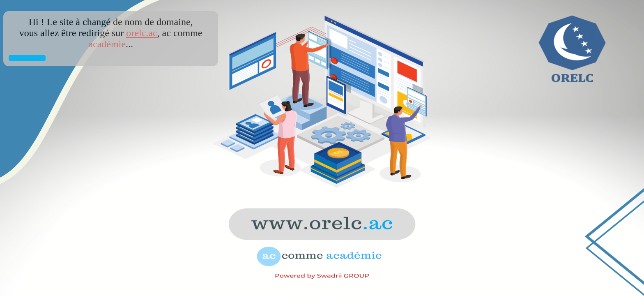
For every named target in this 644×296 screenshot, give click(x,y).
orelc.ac (141, 33)
